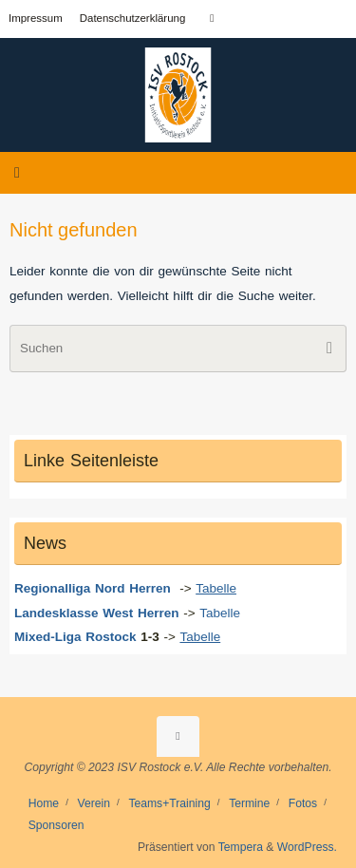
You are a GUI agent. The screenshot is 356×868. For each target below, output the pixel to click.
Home (44, 803)
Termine (249, 803)
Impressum (36, 18)
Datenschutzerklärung (133, 18)
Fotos (303, 803)
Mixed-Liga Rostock (75, 637)
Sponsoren (56, 825)
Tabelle (222, 613)
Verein (94, 803)
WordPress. (307, 847)
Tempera (241, 847)
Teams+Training (169, 803)
